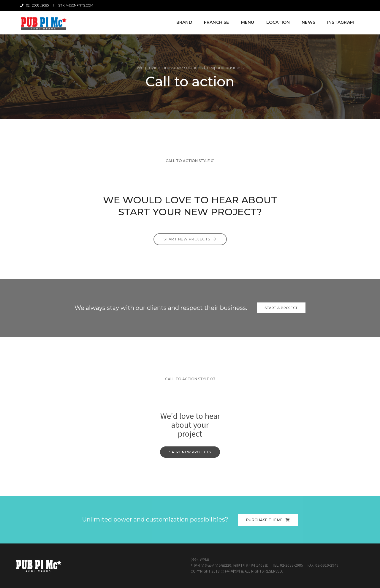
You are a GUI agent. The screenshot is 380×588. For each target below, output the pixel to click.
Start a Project (281, 308)
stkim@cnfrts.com (75, 5)
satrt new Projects (190, 452)
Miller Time (341, 5)
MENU (247, 21)
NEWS (308, 21)
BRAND (184, 21)
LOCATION (278, 21)
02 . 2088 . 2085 (35, 5)
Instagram (340, 21)
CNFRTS (320, 5)
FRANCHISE (216, 21)
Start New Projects (190, 245)
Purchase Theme (268, 520)
